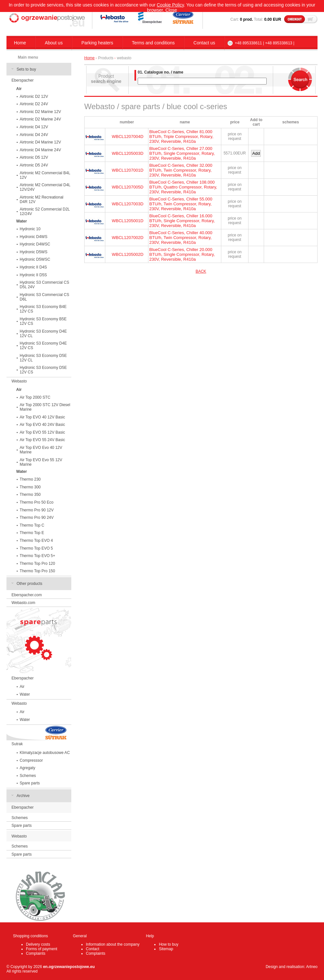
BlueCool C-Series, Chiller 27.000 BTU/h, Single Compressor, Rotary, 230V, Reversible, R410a (182, 153)
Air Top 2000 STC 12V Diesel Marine (45, 407)
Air (22, 687)
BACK (201, 271)
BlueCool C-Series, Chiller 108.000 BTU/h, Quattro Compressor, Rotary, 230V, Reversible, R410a (183, 187)
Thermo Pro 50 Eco (37, 502)
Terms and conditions (153, 43)
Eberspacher (23, 80)
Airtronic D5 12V (34, 157)
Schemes (28, 776)
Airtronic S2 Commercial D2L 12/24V (45, 211)
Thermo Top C (32, 525)
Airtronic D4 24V (34, 135)
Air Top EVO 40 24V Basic (42, 425)
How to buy (168, 944)
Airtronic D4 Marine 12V (40, 142)
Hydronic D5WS (34, 252)
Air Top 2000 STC (35, 397)
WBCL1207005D (128, 187)
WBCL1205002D (128, 254)
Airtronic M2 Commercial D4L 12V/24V (45, 187)
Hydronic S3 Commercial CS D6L (45, 297)
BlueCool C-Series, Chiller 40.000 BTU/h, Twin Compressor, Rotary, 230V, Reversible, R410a (181, 238)
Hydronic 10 (30, 229)
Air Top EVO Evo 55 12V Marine (41, 462)
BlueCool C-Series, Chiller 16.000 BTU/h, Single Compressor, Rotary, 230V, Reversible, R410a (182, 221)
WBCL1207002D (128, 238)
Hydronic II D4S (33, 267)
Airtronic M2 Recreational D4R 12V (42, 199)
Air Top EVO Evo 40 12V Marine (41, 450)
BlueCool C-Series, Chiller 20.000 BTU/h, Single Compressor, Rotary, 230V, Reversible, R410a (182, 254)
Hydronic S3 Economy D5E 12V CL (43, 358)
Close (171, 10)
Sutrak (17, 744)
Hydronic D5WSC (35, 259)
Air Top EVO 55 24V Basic (42, 440)
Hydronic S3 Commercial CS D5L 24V (45, 285)
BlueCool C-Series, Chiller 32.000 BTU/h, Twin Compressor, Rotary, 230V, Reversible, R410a (181, 170)
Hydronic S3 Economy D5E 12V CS (43, 370)
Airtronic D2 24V (34, 104)
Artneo (312, 967)
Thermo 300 (30, 487)
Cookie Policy (170, 5)
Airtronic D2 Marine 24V (40, 119)
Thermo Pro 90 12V (37, 510)
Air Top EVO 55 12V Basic (42, 432)
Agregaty (28, 768)
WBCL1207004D (128, 137)
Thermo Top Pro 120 (37, 564)
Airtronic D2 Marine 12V (40, 112)
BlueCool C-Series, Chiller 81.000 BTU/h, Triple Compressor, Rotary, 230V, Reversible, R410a (181, 137)
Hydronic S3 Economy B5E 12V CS (43, 321)
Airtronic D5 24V (34, 165)
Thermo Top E (32, 533)
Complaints (36, 953)
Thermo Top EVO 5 (36, 548)
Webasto (19, 381)
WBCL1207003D (128, 204)
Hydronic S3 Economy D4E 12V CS (43, 346)
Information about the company (113, 944)
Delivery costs (38, 944)
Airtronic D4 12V (34, 127)
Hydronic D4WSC (35, 244)
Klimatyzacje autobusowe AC (45, 753)
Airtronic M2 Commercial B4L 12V (45, 175)
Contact (93, 949)
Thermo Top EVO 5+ (38, 556)
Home (20, 43)
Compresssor (31, 760)
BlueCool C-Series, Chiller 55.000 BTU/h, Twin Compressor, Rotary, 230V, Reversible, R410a (181, 204)
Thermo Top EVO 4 (36, 541)
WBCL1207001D (128, 170)
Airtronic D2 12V (34, 97)
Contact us (204, 43)
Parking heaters (97, 43)
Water (25, 694)
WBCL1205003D (128, 153)
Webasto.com (23, 603)
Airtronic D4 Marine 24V (40, 150)
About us (54, 43)
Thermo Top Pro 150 (37, 571)
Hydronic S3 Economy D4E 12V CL (43, 334)
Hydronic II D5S (33, 275)
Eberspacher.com (27, 595)
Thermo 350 (30, 495)
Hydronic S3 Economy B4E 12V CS (43, 309)
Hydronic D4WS (34, 237)
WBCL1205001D (128, 221)
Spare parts (30, 783)
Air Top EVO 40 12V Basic (42, 417)
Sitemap (166, 949)
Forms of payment (42, 949)
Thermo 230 (30, 479)
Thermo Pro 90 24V (37, 518)
